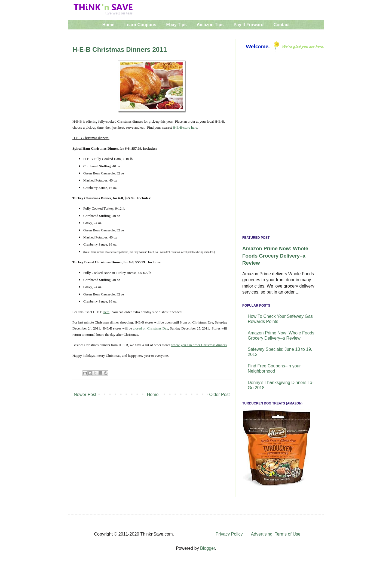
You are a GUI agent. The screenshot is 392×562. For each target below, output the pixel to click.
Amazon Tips (210, 25)
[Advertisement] (280, 146)
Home (108, 25)
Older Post (219, 395)
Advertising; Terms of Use (276, 534)
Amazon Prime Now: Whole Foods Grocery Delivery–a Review (275, 256)
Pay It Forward (249, 25)
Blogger (207, 548)
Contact (282, 25)
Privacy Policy (229, 534)
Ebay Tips (176, 25)
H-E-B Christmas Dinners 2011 (120, 49)
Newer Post (85, 395)
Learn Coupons (140, 25)
